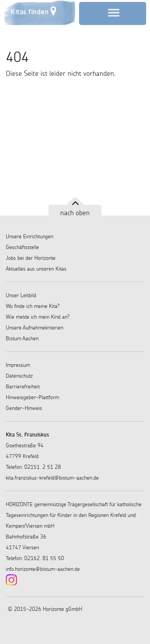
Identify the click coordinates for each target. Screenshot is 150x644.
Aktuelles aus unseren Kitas (36, 269)
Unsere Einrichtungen (29, 236)
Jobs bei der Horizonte (31, 258)
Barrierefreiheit (23, 386)
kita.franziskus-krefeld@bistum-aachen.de (52, 478)
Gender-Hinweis (24, 408)
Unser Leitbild (21, 295)
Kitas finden (30, 12)
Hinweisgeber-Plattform (32, 397)
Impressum (18, 365)
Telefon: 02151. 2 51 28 (33, 467)
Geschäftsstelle (22, 247)
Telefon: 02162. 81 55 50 (35, 558)
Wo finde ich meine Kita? (33, 306)
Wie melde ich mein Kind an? (38, 317)
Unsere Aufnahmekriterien (35, 328)
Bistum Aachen (22, 338)
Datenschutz (19, 376)
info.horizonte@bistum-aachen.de (43, 569)
